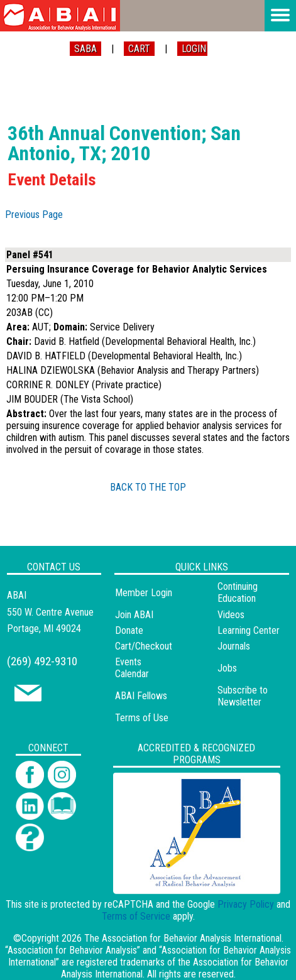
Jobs (227, 668)
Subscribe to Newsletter (243, 696)
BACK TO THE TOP (148, 487)
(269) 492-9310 (42, 661)
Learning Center (249, 630)
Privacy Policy (246, 904)
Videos (231, 615)
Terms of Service (136, 916)
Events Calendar (132, 668)
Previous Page (34, 215)
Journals (234, 646)
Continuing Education (238, 592)
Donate (129, 630)
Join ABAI (134, 615)
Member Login (144, 593)
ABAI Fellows (141, 696)
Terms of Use (142, 718)
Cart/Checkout (144, 646)
